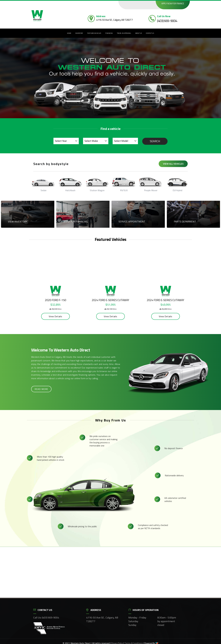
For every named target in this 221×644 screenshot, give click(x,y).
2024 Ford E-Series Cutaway (113, 300)
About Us (139, 33)
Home (69, 33)
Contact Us (150, 33)
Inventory (79, 33)
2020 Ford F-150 (58, 300)
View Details (58, 316)
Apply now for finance (173, 3)
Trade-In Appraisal (124, 33)
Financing (109, 33)
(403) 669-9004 (167, 21)
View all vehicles (173, 164)
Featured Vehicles (94, 33)
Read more (41, 389)
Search (155, 141)
